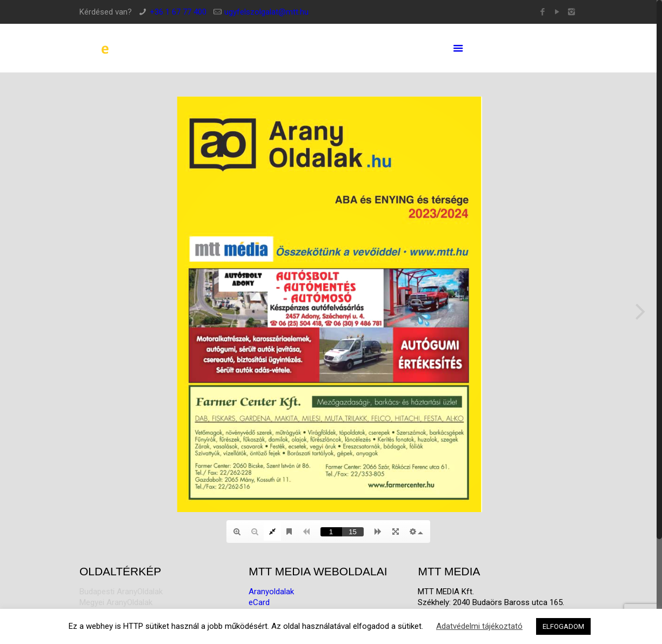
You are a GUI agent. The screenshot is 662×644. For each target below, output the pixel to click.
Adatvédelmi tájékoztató (479, 626)
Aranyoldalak (271, 592)
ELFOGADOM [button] (563, 626)
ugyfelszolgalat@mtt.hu (266, 12)
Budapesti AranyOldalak (121, 592)
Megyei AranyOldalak (116, 602)
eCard (259, 602)
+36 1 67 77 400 (178, 12)
